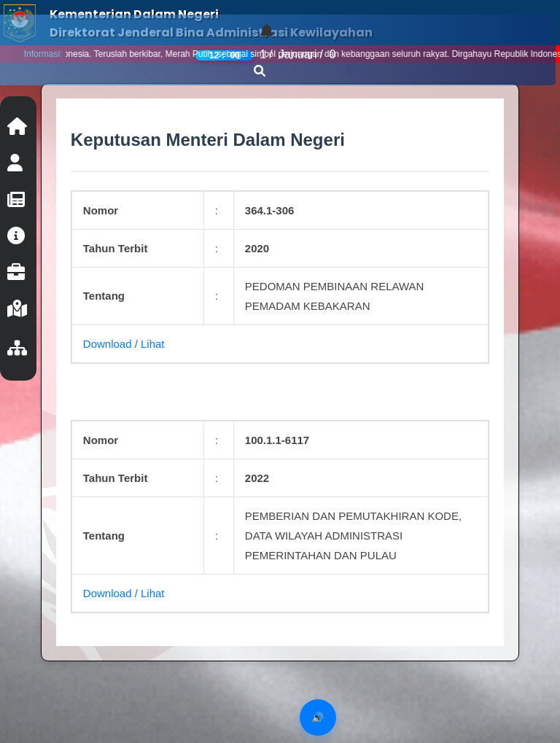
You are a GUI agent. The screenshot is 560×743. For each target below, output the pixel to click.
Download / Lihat (124, 344)
